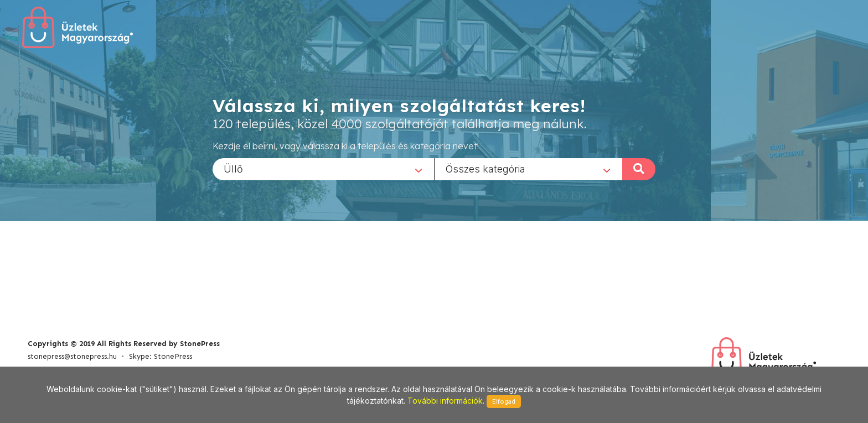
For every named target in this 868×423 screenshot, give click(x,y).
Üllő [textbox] (233, 168)
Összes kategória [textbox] (485, 168)
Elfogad (504, 401)
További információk (445, 401)
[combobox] (323, 169)
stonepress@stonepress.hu (72, 356)
